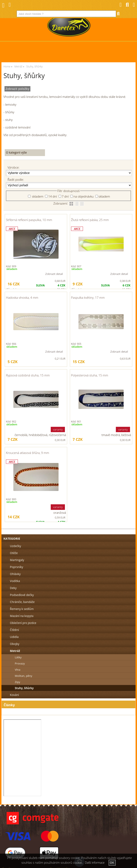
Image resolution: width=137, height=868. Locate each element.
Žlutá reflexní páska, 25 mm (90, 220)
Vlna (18, 670)
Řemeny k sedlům (22, 609)
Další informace (95, 863)
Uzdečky (15, 546)
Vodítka (15, 581)
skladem (37, 196)
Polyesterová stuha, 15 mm (90, 375)
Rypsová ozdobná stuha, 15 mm (28, 375)
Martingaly (17, 560)
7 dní (65, 196)
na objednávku (84, 196)
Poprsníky (16, 567)
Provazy (20, 663)
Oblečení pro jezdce (23, 623)
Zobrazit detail (54, 274)
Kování (14, 695)
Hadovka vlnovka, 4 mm (22, 297)
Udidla (14, 637)
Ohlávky (15, 574)
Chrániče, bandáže (22, 602)
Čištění (14, 630)
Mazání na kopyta (22, 616)
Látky (18, 657)
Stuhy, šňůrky (24, 688)
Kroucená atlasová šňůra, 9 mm (28, 453)
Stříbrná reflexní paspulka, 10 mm (29, 220)
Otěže (14, 553)
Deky (13, 588)
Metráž (15, 651)
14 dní (53, 196)
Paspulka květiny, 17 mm (88, 297)
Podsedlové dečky (22, 595)
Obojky (15, 644)
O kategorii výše (16, 152)
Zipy (17, 682)
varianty (58, 429)
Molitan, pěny (24, 676)
